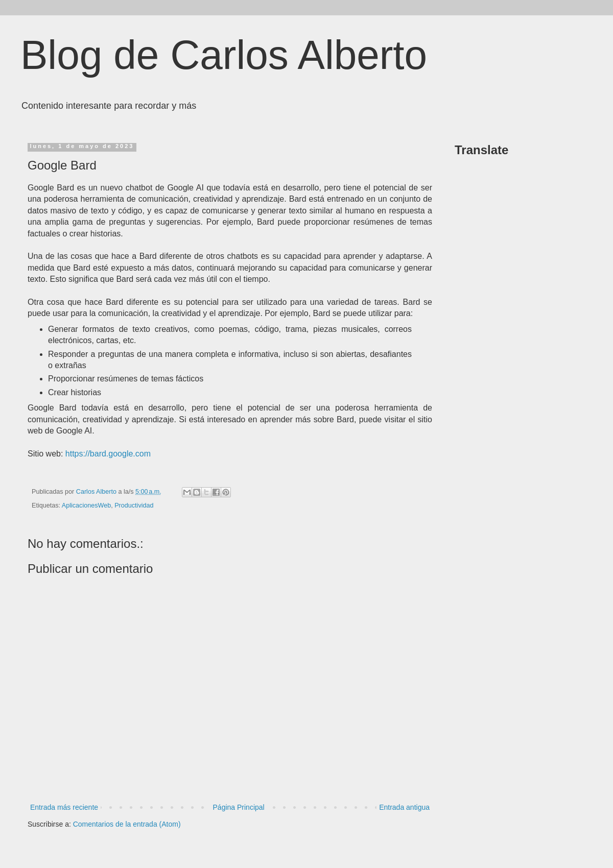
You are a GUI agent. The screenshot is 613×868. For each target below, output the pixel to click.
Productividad (134, 505)
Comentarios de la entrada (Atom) (127, 824)
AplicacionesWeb (86, 505)
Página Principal (239, 807)
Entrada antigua (404, 807)
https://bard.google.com (108, 454)
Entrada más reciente (64, 807)
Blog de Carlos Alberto (224, 55)
